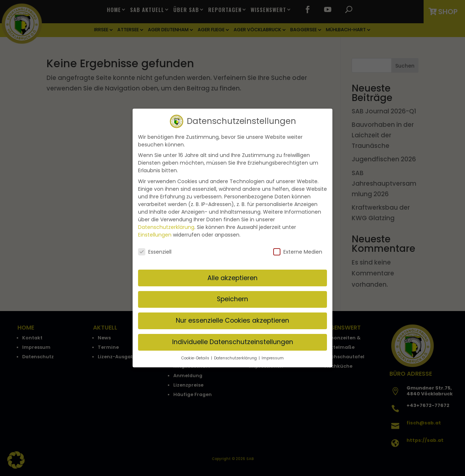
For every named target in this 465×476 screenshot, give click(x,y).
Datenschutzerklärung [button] (236, 358)
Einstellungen (155, 234)
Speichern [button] (232, 299)
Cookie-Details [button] (196, 358)
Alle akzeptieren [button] (232, 278)
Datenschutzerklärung (166, 227)
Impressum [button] (273, 358)
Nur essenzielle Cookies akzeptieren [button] (232, 320)
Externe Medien (298, 251)
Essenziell (155, 251)
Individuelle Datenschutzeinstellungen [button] (233, 342)
